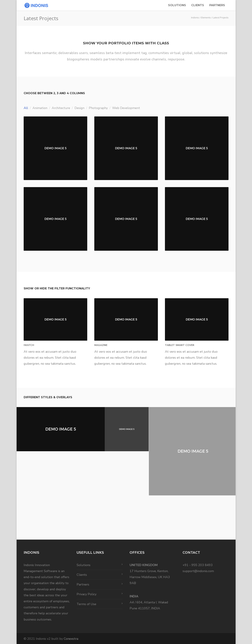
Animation (40, 108)
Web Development (126, 108)
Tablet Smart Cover (180, 345)
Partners (217, 5)
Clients (198, 5)
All (26, 108)
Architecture (61, 108)
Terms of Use (86, 604)
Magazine (101, 345)
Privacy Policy (87, 594)
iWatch (29, 345)
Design (79, 108)
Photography (98, 108)
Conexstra (71, 639)
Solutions (177, 5)
